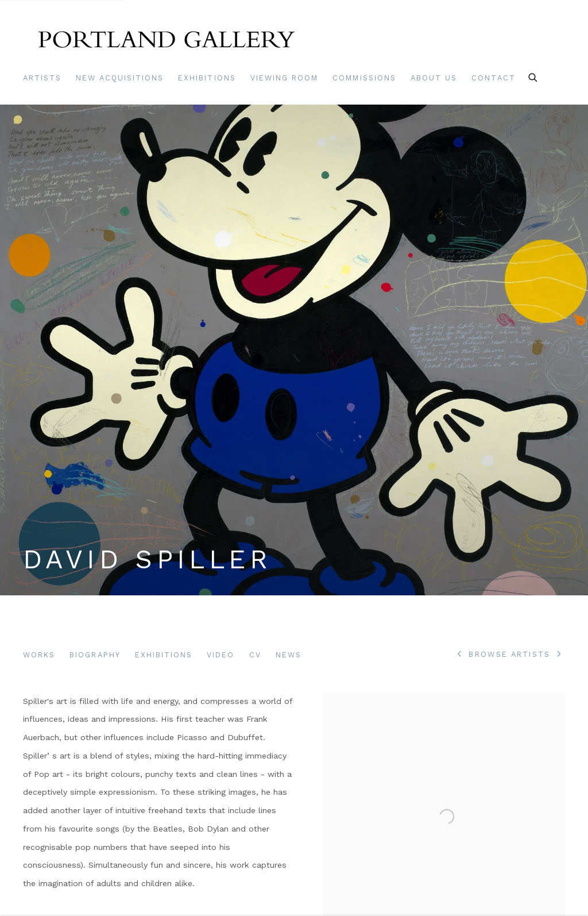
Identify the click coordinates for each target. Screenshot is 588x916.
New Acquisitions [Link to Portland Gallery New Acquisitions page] (120, 78)
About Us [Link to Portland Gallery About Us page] (434, 78)
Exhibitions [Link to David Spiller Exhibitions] (164, 655)
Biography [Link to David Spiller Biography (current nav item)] (95, 655)
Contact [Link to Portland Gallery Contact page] (493, 78)
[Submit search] (533, 76)
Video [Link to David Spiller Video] (220, 655)
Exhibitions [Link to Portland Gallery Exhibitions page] (207, 78)
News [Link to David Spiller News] (289, 655)
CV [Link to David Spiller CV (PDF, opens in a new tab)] (255, 655)
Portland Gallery (167, 42)
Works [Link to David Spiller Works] (39, 655)
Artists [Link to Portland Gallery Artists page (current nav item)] (42, 78)
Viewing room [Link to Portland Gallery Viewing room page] (285, 78)
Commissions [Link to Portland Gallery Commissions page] (364, 78)
